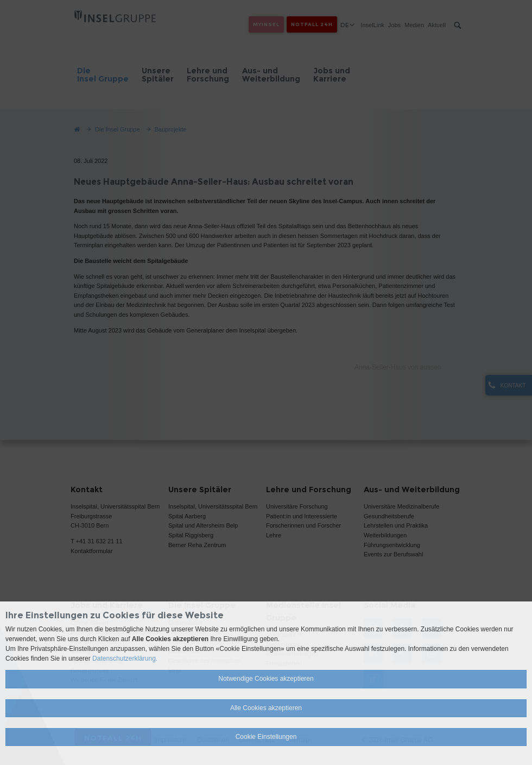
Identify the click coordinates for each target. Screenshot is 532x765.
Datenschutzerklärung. (125, 659)
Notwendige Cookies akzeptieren (266, 679)
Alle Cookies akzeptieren (266, 708)
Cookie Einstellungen (266, 737)
